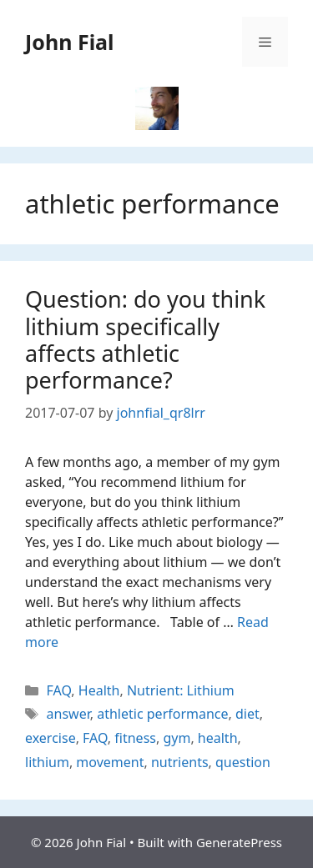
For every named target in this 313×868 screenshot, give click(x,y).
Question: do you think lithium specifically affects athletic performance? (145, 339)
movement (110, 762)
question (243, 762)
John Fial (70, 42)
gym (177, 738)
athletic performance (162, 714)
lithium (47, 762)
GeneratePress (239, 842)
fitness (135, 738)
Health (99, 690)
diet (247, 714)
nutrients (180, 762)
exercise (50, 738)
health (218, 738)
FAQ (59, 690)
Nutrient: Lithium (181, 690)
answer (68, 714)
